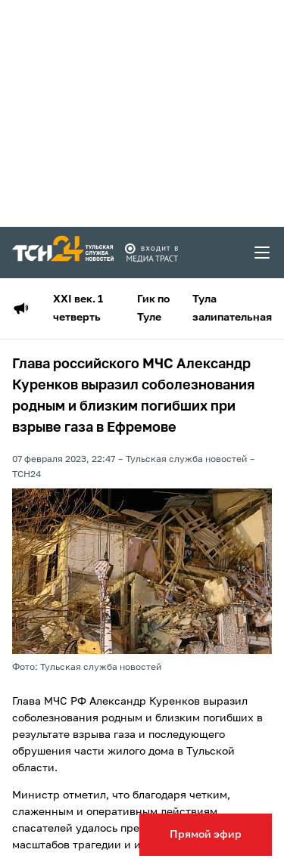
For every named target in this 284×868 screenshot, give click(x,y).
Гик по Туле (153, 308)
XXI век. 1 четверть (78, 308)
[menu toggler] (263, 253)
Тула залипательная (232, 308)
